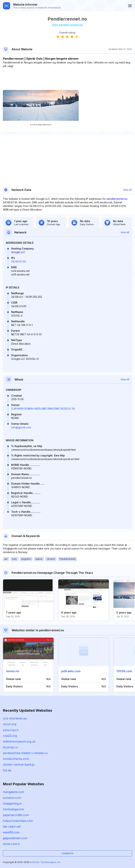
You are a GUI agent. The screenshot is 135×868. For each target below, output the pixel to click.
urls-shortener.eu (15, 718)
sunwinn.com (12, 798)
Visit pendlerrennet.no (67, 25)
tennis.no (13, 671)
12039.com (124, 671)
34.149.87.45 (18, 261)
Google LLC (18, 252)
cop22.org (10, 736)
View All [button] (127, 190)
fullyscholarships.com (18, 821)
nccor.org (10, 724)
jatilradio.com (71, 671)
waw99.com (11, 832)
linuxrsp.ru (10, 747)
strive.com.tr (11, 844)
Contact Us (68, 853)
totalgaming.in (12, 803)
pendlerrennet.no (117, 199)
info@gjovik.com (21, 427)
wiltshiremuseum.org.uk (19, 741)
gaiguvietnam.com (15, 838)
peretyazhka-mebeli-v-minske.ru (25, 753)
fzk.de (7, 770)
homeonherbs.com (16, 759)
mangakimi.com (13, 792)
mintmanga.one (13, 809)
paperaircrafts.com (16, 815)
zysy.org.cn (11, 730)
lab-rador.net (12, 827)
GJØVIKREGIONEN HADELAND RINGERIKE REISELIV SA (43, 409)
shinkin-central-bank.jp (19, 765)
